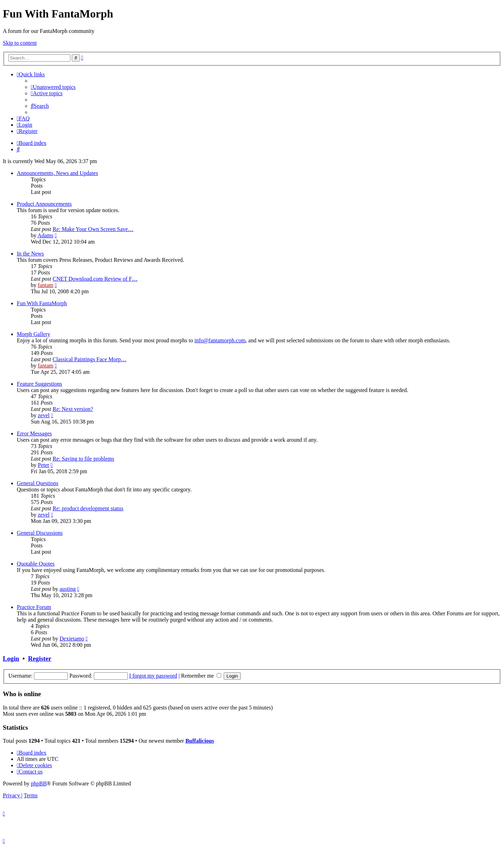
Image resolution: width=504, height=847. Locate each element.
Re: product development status (88, 508)
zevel (44, 415)
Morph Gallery (34, 334)
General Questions (38, 483)
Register (40, 659)
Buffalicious (200, 741)
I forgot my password (153, 676)
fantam (45, 285)
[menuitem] (53, 87)
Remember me (201, 676)
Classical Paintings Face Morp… (89, 359)
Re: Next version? (73, 409)
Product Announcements (44, 204)
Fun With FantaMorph (42, 303)
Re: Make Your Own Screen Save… (93, 229)
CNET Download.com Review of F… (95, 279)
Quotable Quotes (36, 564)
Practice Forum (34, 607)
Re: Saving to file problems (83, 459)
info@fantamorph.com (220, 340)
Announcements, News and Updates (57, 173)
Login (11, 659)
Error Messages (34, 433)
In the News (30, 254)
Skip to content (20, 43)
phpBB (39, 783)
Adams (45, 235)
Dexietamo (72, 639)
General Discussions (40, 533)
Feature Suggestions (39, 384)
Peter (44, 465)
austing (68, 589)
